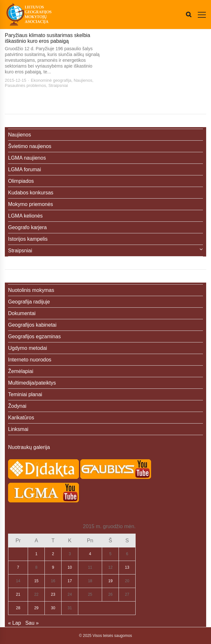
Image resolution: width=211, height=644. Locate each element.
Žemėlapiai (21, 371)
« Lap (14, 623)
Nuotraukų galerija (29, 447)
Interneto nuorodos (30, 360)
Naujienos (83, 80)
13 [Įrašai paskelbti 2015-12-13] (127, 567)
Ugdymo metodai (28, 348)
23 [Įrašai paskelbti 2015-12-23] (53, 594)
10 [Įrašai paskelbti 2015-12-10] (70, 567)
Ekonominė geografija (51, 80)
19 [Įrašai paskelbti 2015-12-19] (110, 581)
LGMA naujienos (27, 158)
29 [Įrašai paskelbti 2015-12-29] (36, 608)
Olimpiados (21, 181)
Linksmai (18, 429)
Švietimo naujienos (30, 146)
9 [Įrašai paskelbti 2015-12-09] (53, 567)
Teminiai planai (25, 394)
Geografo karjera (27, 227)
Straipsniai (58, 85)
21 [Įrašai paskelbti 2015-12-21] (18, 594)
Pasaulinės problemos (25, 85)
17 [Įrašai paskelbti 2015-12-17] (70, 581)
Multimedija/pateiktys (32, 383)
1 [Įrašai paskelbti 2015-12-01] (36, 554)
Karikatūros (21, 418)
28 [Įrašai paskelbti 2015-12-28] (18, 608)
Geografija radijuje (29, 302)
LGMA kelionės (25, 216)
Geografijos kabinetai (32, 325)
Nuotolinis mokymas (31, 290)
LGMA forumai (24, 169)
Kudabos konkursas (31, 193)
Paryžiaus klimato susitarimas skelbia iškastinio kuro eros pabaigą (48, 38)
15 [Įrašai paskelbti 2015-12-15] (36, 581)
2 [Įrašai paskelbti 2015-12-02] (53, 554)
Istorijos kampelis (28, 239)
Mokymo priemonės (31, 204)
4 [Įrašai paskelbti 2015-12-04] (90, 554)
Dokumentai (22, 313)
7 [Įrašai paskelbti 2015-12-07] (18, 567)
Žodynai (17, 406)
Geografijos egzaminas (34, 336)
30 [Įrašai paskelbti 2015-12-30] (53, 608)
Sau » (32, 623)
